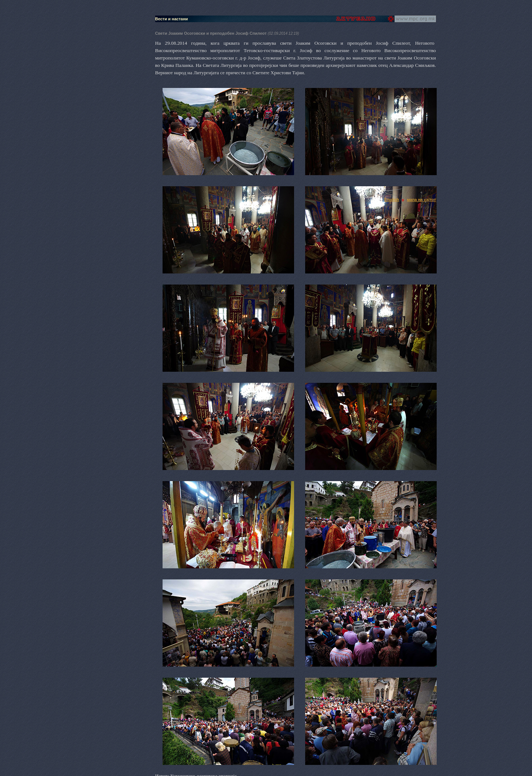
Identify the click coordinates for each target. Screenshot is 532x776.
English (392, 200)
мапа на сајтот (422, 200)
